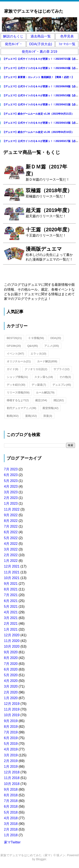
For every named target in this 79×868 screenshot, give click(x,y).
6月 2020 (11, 669)
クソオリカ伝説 (36, 369)
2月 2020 (11, 692)
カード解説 (47, 361)
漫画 (31, 416)
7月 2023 (11, 469)
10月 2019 (12, 715)
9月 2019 (11, 721)
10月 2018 (12, 784)
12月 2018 (12, 772)
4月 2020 (11, 681)
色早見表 (67, 36)
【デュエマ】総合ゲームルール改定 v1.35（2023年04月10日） (38, 132)
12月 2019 (12, 704)
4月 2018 (11, 818)
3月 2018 (11, 824)
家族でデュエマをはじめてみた (34, 11)
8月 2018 (11, 795)
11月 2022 (12, 509)
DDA (56, 338)
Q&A (33, 346)
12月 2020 (12, 635)
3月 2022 (11, 549)
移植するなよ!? (18, 400)
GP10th (14, 346)
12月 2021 (12, 566)
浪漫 (48, 416)
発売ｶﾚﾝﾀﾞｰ (13, 44)
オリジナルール (19, 361)
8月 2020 (11, 658)
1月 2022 (11, 561)
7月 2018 (11, 801)
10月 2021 (12, 578)
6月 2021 (11, 601)
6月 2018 (11, 806)
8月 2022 (11, 521)
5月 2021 (11, 607)
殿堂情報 (50, 408)
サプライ (61, 369)
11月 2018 (12, 778)
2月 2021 (11, 624)
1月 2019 (11, 767)
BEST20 (14, 338)
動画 (13, 416)
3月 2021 (11, 618)
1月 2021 (11, 629)
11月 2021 (12, 572)
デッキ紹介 (16, 385)
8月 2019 (11, 727)
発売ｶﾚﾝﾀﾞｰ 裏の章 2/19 (39, 52)
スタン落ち (44, 377)
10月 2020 (12, 646)
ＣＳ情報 (36, 338)
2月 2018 (11, 829)
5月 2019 (11, 744)
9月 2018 (11, 789)
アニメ (52, 346)
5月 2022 (11, 538)
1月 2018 (11, 835)
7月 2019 (11, 732)
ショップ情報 (17, 377)
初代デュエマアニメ (21, 408)
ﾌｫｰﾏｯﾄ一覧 (67, 44)
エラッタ (38, 354)
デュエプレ (62, 385)
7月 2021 (11, 595)
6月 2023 (11, 475)
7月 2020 (11, 664)
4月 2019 (11, 749)
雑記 (59, 400)
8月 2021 (11, 589)
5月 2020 (11, 675)
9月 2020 (11, 652)
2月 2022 (11, 555)
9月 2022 (11, 515)
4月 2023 (11, 486)
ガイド (13, 369)
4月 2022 (11, 544)
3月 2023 (11, 492)
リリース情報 (18, 392)
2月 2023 (11, 498)
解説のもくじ (13, 36)
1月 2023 (11, 503)
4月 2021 (11, 612)
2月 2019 (11, 761)
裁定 (41, 400)
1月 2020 (11, 698)
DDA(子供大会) (41, 44)
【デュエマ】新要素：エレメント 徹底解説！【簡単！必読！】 (38, 77)
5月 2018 (11, 812)
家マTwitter (12, 842)
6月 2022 (11, 532)
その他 (65, 377)
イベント (15, 354)
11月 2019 (12, 709)
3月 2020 (11, 686)
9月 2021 (11, 584)
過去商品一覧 (41, 36)
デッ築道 (39, 385)
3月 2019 (11, 755)
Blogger (41, 859)
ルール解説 (45, 392)
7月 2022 (11, 526)
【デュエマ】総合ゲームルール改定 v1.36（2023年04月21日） (38, 114)
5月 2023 (11, 481)
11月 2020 (12, 641)
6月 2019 (11, 738)
